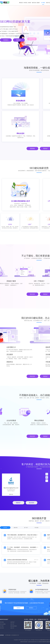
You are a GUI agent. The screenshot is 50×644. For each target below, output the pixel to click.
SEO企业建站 (3, 624)
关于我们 (2, 626)
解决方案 (34, 3)
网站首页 (21, 3)
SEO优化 (25, 3)
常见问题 (36, 528)
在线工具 (12, 628)
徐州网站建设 (8, 635)
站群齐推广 (13, 622)
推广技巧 (26, 528)
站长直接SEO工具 (15, 635)
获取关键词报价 (14, 626)
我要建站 (6, 40)
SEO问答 (2, 628)
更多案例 (32, 503)
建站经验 (16, 528)
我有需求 (32, 294)
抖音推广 (30, 3)
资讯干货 (12, 624)
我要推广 (19, 40)
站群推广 (38, 3)
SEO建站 (43, 3)
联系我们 (31, 608)
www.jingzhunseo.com (34, 642)
